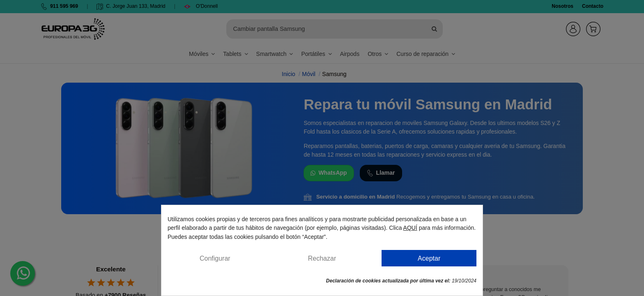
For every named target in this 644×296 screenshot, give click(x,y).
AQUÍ (410, 228)
